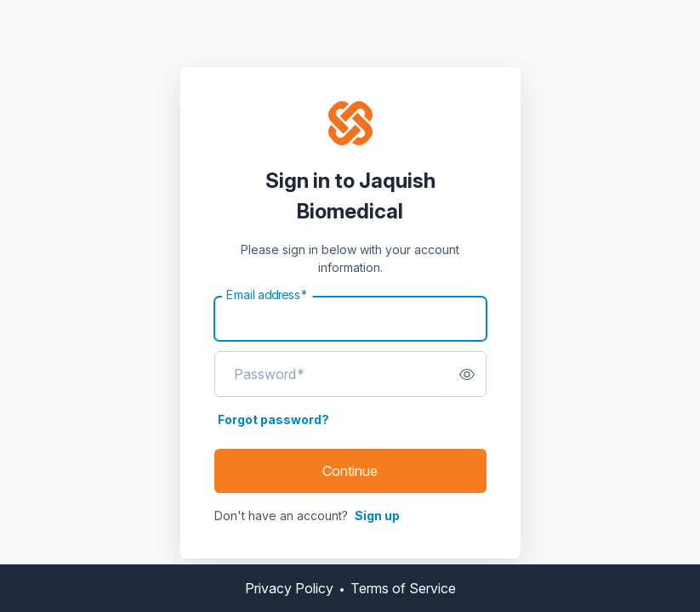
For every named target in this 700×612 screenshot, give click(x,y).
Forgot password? (273, 419)
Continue (350, 471)
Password (269, 374)
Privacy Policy (289, 588)
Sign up (377, 516)
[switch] (467, 374)
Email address (267, 295)
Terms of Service (403, 588)
